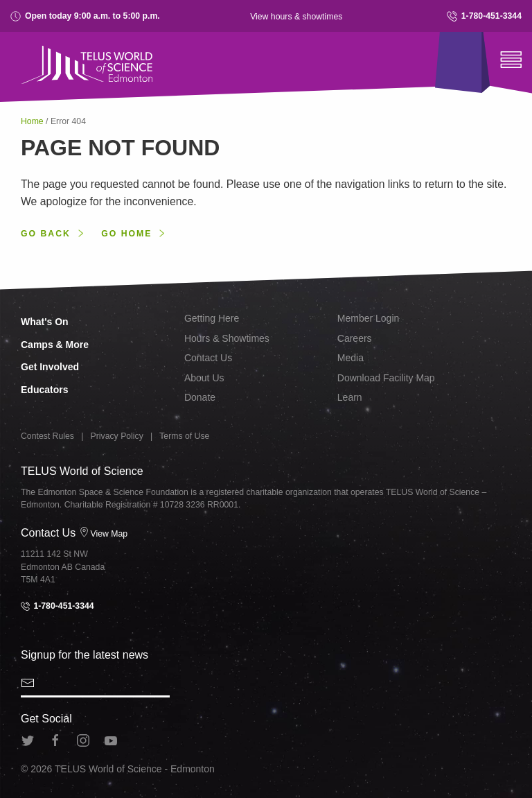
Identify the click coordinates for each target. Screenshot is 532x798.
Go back (46, 234)
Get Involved (50, 367)
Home (33, 121)
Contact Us (208, 358)
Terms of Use (184, 436)
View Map (104, 534)
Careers (355, 338)
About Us (204, 378)
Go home (126, 234)
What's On (45, 322)
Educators (44, 390)
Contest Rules (47, 436)
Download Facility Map (386, 378)
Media (351, 358)
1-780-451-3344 (484, 16)
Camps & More (55, 345)
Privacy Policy (117, 436)
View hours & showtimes (296, 17)
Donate (200, 397)
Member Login (369, 318)
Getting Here (212, 318)
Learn (350, 397)
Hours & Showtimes (227, 338)
